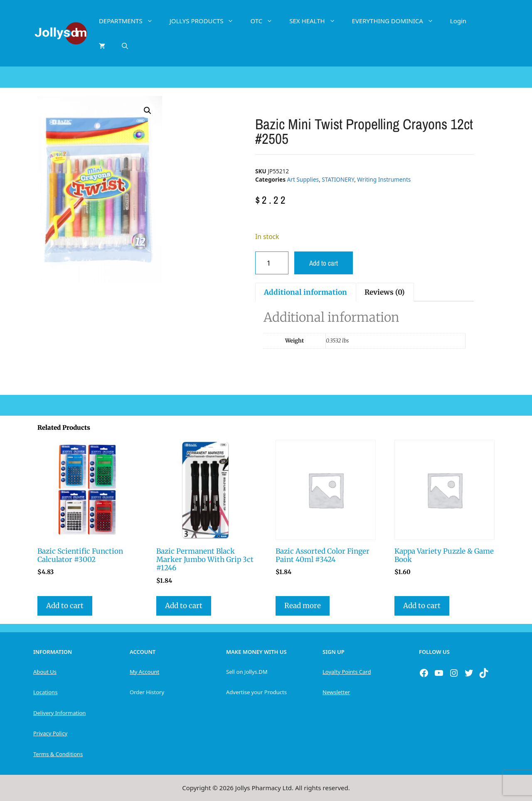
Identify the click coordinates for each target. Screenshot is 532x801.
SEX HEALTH (316, 21)
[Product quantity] (272, 263)
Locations (45, 692)
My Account (144, 672)
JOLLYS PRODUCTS (206, 21)
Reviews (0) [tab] (385, 292)
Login (458, 21)
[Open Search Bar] (125, 46)
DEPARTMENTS (130, 21)
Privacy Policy (50, 733)
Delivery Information (59, 713)
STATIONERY (338, 179)
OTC (266, 21)
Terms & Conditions (58, 754)
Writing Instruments (384, 179)
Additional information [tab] (305, 292)
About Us (45, 672)
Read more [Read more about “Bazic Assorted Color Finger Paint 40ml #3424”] (303, 606)
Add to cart (324, 263)
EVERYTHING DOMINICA (397, 21)
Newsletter (336, 692)
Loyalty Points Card (347, 672)
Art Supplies (303, 179)
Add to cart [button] (65, 606)
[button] (148, 111)
